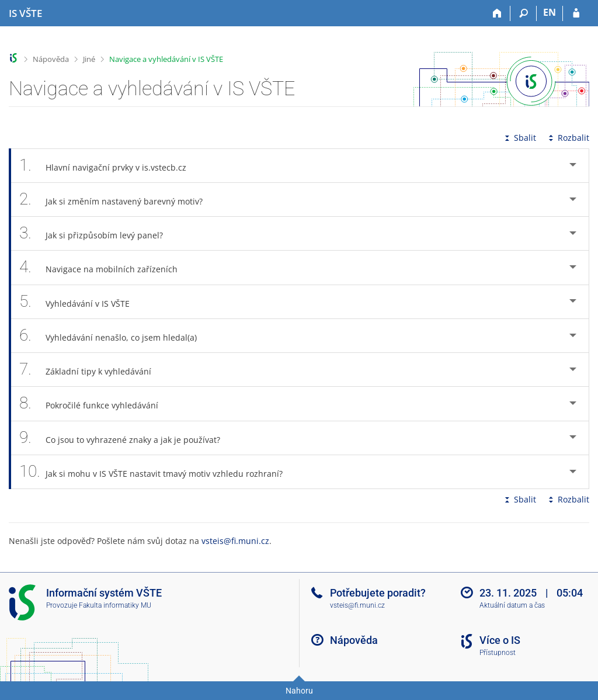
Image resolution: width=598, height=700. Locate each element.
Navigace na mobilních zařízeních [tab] (105, 267)
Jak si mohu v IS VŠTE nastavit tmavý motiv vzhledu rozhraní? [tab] (157, 472)
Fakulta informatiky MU (115, 605)
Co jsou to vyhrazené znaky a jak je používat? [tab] (126, 438)
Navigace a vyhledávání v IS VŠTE (166, 59)
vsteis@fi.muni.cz (235, 541)
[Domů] (497, 13)
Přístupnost (498, 653)
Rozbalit (568, 138)
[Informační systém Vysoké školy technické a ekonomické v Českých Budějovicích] (25, 13)
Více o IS (500, 640)
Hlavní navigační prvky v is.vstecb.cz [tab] (109, 166)
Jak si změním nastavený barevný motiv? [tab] (117, 200)
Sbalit (519, 138)
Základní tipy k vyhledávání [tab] (92, 370)
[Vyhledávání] (524, 13)
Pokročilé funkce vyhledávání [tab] (95, 403)
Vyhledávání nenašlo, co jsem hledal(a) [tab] (114, 336)
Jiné (89, 59)
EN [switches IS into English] (550, 12)
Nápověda (51, 59)
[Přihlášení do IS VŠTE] (576, 13)
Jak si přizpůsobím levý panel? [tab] (98, 233)
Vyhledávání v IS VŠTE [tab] (81, 302)
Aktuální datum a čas (512, 605)
